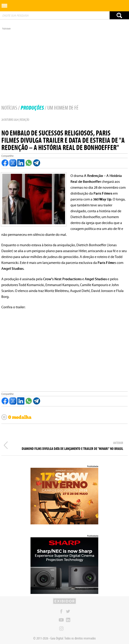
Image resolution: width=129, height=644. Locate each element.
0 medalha (16, 417)
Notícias (9, 108)
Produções (32, 108)
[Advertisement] (64, 62)
